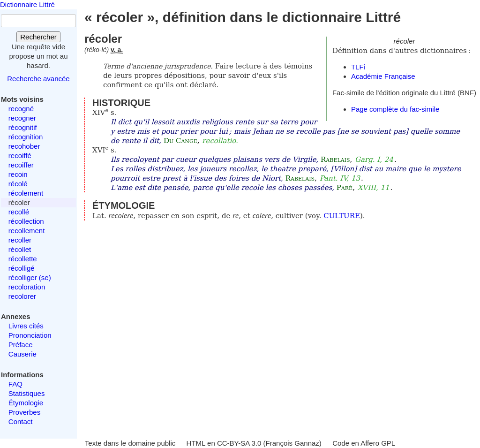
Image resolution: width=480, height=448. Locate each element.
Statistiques (27, 393)
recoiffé (20, 156)
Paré (345, 188)
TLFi (358, 67)
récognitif (23, 127)
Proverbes (24, 412)
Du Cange (180, 141)
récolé (18, 184)
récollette (23, 259)
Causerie (22, 354)
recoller (20, 240)
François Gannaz (292, 443)
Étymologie (26, 403)
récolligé (22, 268)
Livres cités (26, 326)
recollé (19, 212)
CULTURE (342, 216)
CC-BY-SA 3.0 (239, 443)
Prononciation (30, 335)
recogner (22, 118)
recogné (21, 109)
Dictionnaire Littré (27, 4)
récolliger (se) (30, 277)
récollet (20, 249)
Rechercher (38, 37)
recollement (27, 231)
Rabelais (335, 159)
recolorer (22, 296)
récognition (26, 137)
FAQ (15, 384)
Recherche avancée (38, 79)
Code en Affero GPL (364, 443)
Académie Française (383, 76)
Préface (21, 345)
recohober (24, 146)
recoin (18, 174)
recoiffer (21, 165)
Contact (21, 421)
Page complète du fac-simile (395, 109)
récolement (26, 193)
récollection (26, 221)
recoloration (27, 287)
